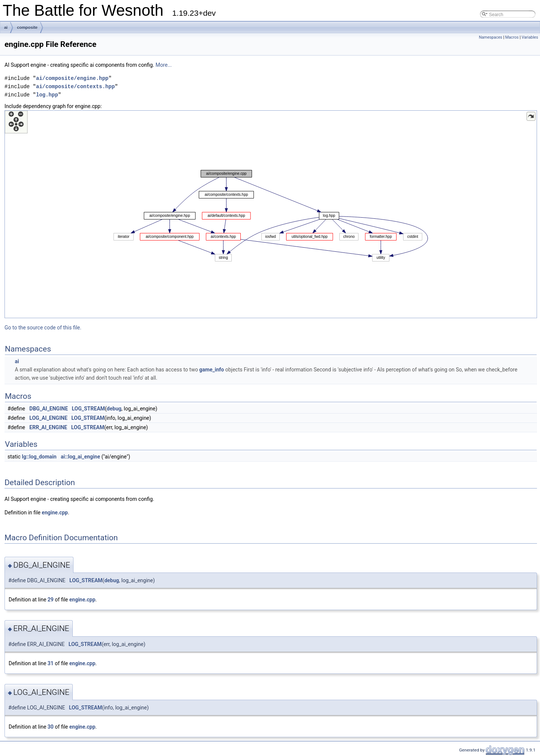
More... (164, 65)
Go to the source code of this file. (43, 328)
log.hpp (47, 95)
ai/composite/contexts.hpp (75, 86)
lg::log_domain (39, 457)
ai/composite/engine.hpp (72, 78)
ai (6, 27)
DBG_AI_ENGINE (49, 409)
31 (51, 663)
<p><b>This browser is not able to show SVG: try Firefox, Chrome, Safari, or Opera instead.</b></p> (271, 214)
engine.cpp (55, 513)
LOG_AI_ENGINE (48, 418)
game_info (211, 370)
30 (51, 727)
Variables (530, 37)
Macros (512, 37)
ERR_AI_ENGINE (48, 427)
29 (51, 600)
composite (27, 27)
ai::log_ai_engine (80, 457)
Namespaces (490, 37)
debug (114, 409)
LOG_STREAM (88, 409)
